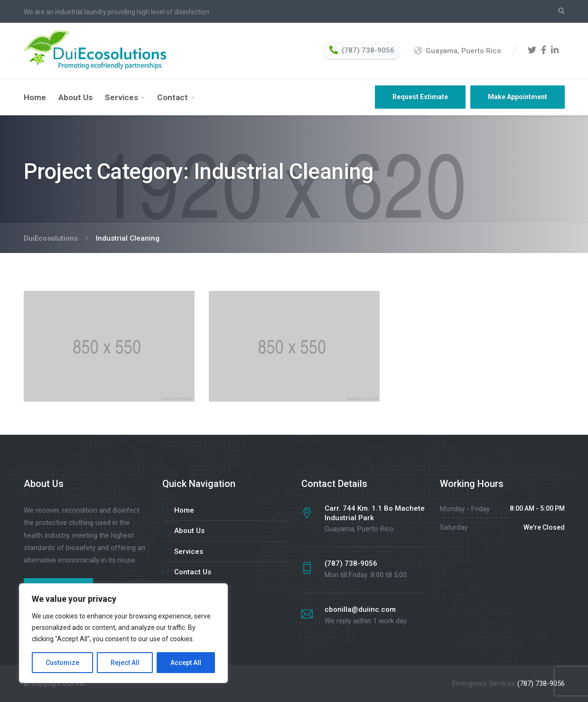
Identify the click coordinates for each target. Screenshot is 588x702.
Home (35, 97)
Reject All (125, 663)
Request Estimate (420, 97)
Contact (173, 97)
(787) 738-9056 (541, 683)
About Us (75, 97)
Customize (62, 663)
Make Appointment (518, 97)
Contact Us (193, 572)
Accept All (186, 663)
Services (121, 97)
